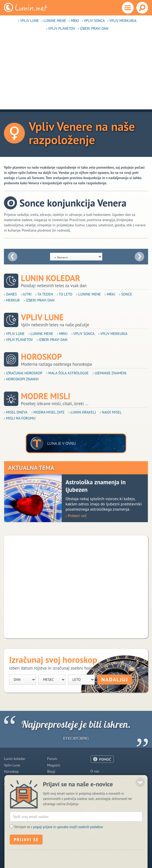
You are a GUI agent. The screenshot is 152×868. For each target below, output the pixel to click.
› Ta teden (44, 294)
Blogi (51, 771)
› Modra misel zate (48, 412)
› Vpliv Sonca (93, 21)
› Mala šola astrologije (67, 373)
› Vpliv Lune (28, 21)
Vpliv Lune (42, 317)
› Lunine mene (54, 21)
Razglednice (57, 778)
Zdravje (10, 778)
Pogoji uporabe (102, 784)
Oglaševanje (100, 778)
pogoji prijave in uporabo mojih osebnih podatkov (68, 845)
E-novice (54, 784)
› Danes (10, 294)
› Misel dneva (16, 412)
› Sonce (126, 294)
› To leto (64, 294)
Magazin (54, 765)
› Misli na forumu (20, 418)
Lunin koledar (50, 278)
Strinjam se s (59, 845)
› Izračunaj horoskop (23, 373)
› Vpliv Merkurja (122, 21)
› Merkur (12, 300)
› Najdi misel (111, 412)
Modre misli (46, 396)
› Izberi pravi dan (93, 28)
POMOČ (105, 759)
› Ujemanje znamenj (110, 373)
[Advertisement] (76, 73)
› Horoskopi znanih (21, 379)
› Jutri (26, 294)
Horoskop (41, 357)
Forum (52, 759)
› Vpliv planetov (61, 28)
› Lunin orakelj (82, 412)
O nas (95, 771)
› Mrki (74, 21)
